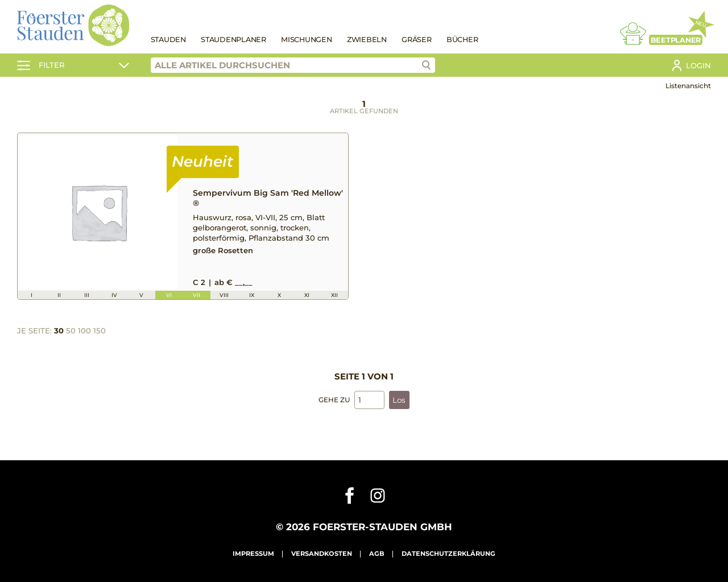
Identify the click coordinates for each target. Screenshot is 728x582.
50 (71, 329)
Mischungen (307, 40)
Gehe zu (334, 399)
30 (59, 329)
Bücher (462, 40)
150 (100, 329)
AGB (377, 553)
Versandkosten (322, 553)
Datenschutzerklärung (448, 553)
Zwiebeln (367, 40)
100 (84, 329)
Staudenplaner (233, 40)
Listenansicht (688, 86)
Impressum (253, 553)
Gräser (417, 40)
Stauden (168, 40)
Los (399, 399)
